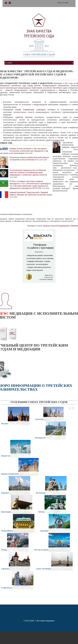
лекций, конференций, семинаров (30, 110)
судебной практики (24, 117)
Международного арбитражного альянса (60, 86)
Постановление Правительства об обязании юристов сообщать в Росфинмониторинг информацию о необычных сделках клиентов (28, 173)
